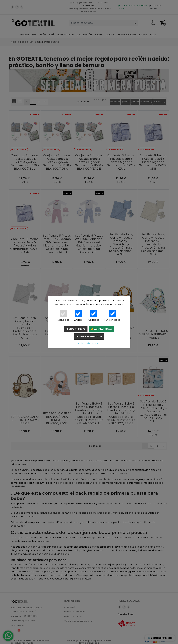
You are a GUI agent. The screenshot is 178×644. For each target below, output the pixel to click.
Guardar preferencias (89, 337)
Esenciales (63, 316)
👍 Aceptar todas (102, 329)
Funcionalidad (112, 316)
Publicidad (93, 316)
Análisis (78, 316)
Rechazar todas (76, 329)
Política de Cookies (89, 343)
